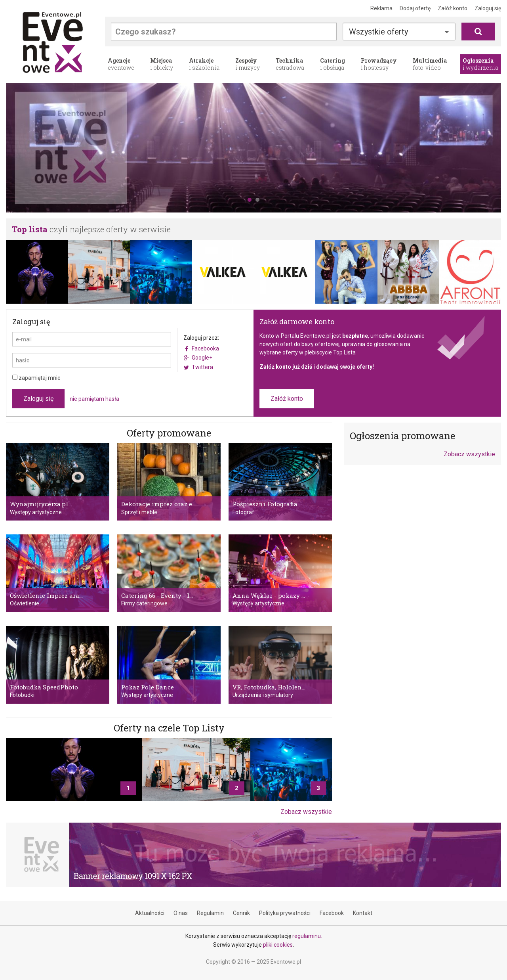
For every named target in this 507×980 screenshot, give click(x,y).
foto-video (430, 64)
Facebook (332, 913)
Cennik (241, 913)
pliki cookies (278, 945)
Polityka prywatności (285, 913)
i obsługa (333, 64)
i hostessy (379, 64)
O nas (181, 913)
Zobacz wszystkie (306, 812)
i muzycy (248, 64)
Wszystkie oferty (378, 32)
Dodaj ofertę (415, 8)
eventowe (121, 64)
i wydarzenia (480, 64)
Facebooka (205, 348)
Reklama (381, 8)
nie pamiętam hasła (94, 399)
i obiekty (162, 64)
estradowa (290, 64)
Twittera (202, 367)
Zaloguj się (488, 8)
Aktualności (150, 913)
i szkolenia (204, 64)
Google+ (202, 358)
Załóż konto (453, 8)
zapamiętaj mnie (36, 378)
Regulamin (210, 913)
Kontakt (363, 913)
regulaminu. (307, 936)
